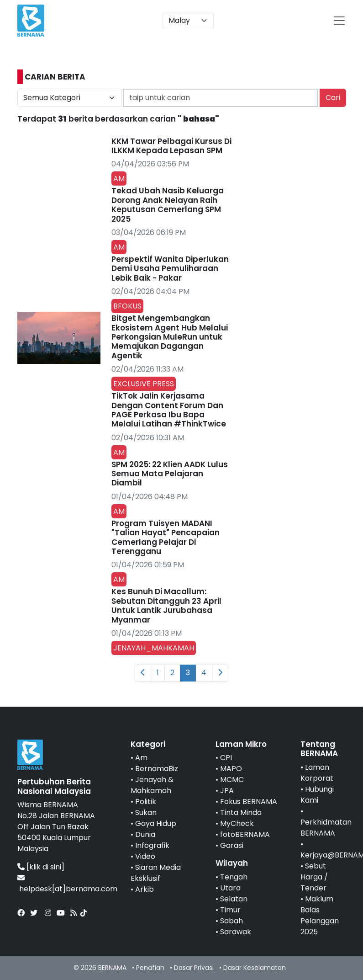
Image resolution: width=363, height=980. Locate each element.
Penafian (150, 968)
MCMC (232, 780)
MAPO (231, 769)
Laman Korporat (317, 773)
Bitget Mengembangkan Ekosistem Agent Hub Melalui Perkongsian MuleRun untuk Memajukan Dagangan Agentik (170, 337)
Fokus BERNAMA (249, 802)
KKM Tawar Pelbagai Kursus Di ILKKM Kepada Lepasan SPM (171, 146)
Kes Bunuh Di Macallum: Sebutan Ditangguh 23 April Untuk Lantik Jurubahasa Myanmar (166, 605)
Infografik (152, 845)
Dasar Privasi (194, 968)
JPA (227, 791)
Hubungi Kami (317, 795)
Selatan (234, 899)
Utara (230, 888)
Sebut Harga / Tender (314, 877)
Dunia (145, 834)
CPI (226, 758)
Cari (333, 98)
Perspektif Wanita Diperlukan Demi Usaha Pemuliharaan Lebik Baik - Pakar (170, 269)
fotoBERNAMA (245, 834)
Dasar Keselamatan (255, 968)
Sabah (231, 921)
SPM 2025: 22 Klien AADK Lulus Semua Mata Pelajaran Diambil (170, 474)
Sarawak (236, 932)
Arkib (145, 889)
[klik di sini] (45, 867)
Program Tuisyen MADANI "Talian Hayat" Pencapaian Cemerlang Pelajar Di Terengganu (166, 537)
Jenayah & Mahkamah (152, 785)
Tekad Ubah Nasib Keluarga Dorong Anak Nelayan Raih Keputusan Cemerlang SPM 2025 (168, 205)
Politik (146, 802)
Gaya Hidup (156, 823)
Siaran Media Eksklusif (156, 873)
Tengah (234, 877)
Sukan (146, 812)
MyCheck (237, 823)
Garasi (232, 845)
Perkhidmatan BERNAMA (326, 828)
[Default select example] (188, 21)
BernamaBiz (157, 769)
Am (141, 758)
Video (145, 856)
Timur (230, 910)
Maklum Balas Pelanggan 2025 (320, 915)
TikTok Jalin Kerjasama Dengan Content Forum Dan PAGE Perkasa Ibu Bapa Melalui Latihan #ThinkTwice (169, 410)
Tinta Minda (241, 812)
